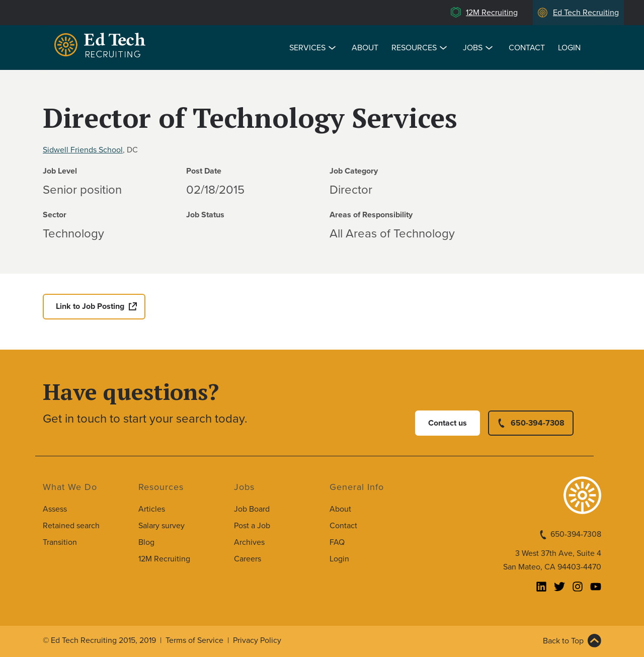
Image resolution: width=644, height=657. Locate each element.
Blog (146, 542)
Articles (152, 509)
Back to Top (563, 641)
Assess (55, 509)
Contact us (448, 423)
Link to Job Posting (90, 306)
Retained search (71, 526)
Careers (248, 559)
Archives (249, 542)
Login (569, 48)
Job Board (252, 509)
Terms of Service (194, 640)
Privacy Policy (257, 640)
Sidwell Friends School (83, 150)
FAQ (337, 542)
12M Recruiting (492, 13)
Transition (60, 542)
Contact (527, 48)
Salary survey (162, 526)
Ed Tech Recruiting (586, 13)
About (365, 48)
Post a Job (252, 526)
